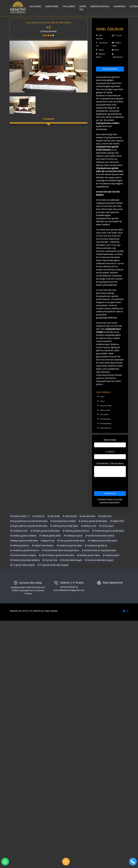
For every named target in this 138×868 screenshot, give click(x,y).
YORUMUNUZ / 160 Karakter (110, 464)
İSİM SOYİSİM (110, 440)
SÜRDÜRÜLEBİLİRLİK (100, 6)
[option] (49, 67)
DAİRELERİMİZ (52, 6)
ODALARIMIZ (35, 6)
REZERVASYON (110, 69)
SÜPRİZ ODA (83, 8)
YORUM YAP (110, 493)
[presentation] (114, 484)
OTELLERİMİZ (69, 6)
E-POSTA (110, 452)
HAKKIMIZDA (119, 6)
